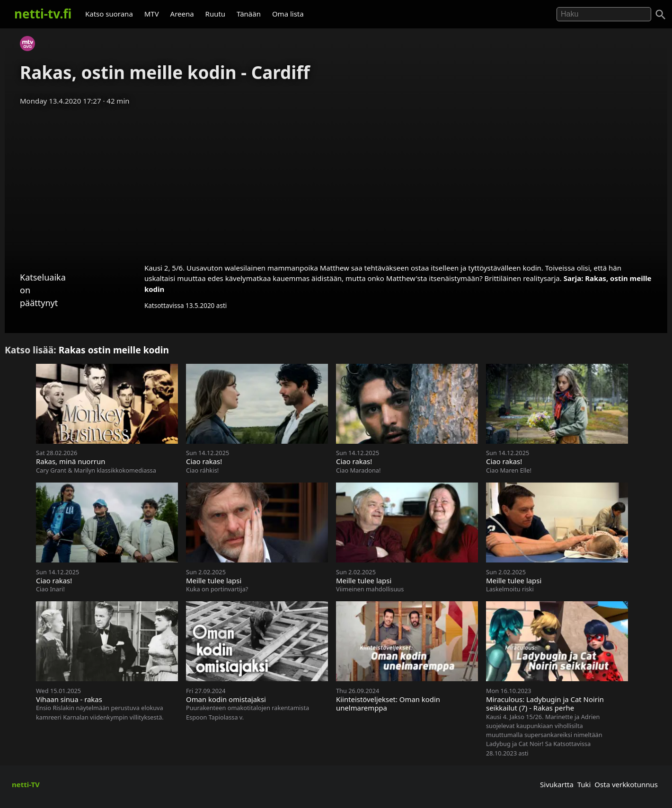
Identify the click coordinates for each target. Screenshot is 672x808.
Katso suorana (109, 14)
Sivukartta (557, 784)
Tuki (584, 784)
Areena (182, 14)
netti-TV (26, 784)
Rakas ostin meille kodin (114, 350)
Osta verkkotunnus (626, 784)
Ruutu (216, 14)
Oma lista (288, 14)
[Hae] (604, 14)
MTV (152, 14)
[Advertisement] (336, 181)
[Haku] (661, 15)
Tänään (249, 14)
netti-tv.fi (43, 14)
